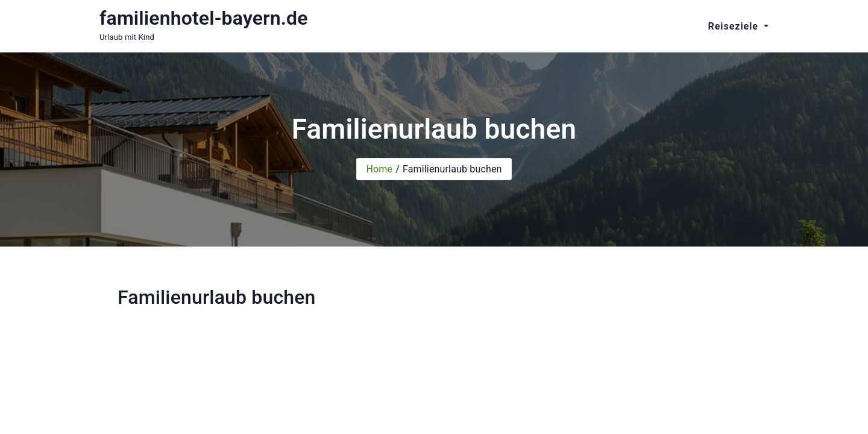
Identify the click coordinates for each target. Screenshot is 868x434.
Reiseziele (735, 26)
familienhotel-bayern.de (204, 18)
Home (379, 169)
